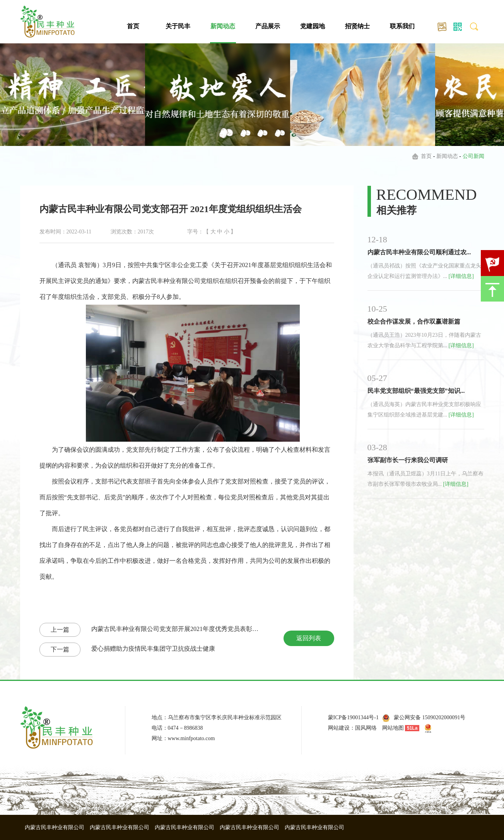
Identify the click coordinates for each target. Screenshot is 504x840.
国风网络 (366, 728)
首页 (133, 26)
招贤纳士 (357, 26)
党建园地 (313, 26)
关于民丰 (178, 26)
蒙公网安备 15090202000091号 (430, 717)
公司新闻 (473, 156)
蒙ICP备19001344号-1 (353, 717)
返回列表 (309, 638)
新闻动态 (223, 26)
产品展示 (268, 26)
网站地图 (393, 728)
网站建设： (342, 728)
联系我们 (402, 26)
